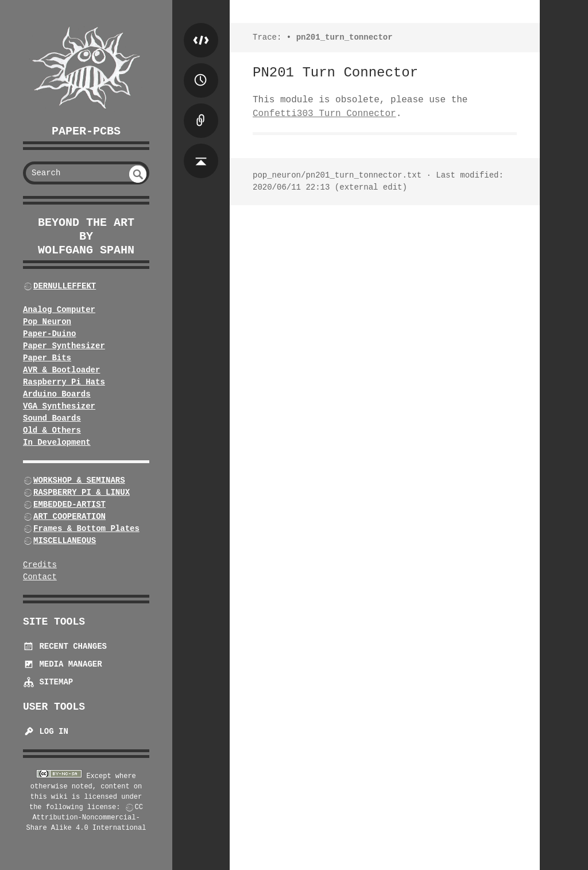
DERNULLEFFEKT (65, 286)
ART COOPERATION (69, 517)
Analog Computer (59, 310)
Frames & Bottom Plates (86, 529)
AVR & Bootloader (61, 370)
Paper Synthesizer (64, 346)
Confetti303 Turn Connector (324, 114)
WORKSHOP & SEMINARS (79, 480)
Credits (40, 565)
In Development (57, 442)
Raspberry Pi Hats (64, 382)
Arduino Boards (57, 394)
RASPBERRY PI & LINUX (82, 492)
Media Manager (63, 664)
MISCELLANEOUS (65, 541)
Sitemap (48, 682)
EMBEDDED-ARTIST (69, 505)
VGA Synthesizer (59, 406)
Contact (40, 577)
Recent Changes (65, 646)
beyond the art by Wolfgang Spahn (86, 236)
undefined (138, 174)
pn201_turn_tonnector (345, 37)
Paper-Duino (49, 334)
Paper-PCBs (86, 131)
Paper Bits (47, 358)
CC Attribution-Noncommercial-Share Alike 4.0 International (86, 818)
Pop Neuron (47, 322)
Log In (46, 732)
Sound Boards (52, 418)
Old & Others (52, 430)
